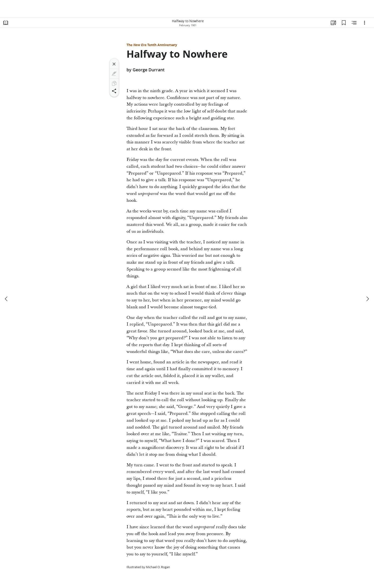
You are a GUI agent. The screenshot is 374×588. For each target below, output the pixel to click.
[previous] (7, 299)
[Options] (365, 23)
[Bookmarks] (344, 23)
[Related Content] (354, 23)
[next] (367, 299)
